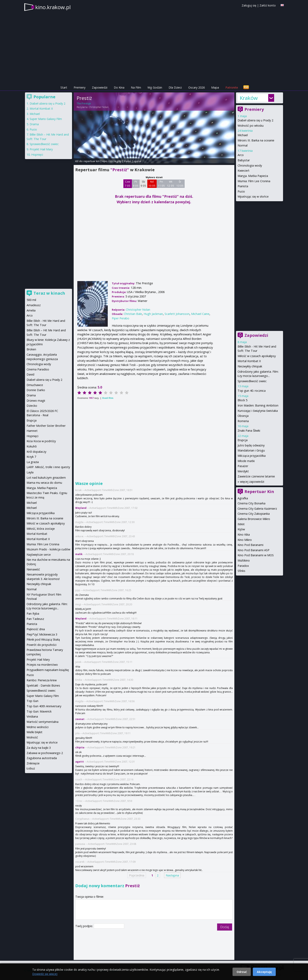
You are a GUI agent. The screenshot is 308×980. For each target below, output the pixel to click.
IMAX (241, 524)
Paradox (243, 566)
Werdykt (243, 471)
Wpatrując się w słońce (253, 196)
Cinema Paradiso (38, 369)
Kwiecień (243, 171)
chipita (80, 747)
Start (64, 87)
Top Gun (32, 701)
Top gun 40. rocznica (252, 391)
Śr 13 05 (180, 184)
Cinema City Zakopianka (254, 514)
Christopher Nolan (99, 107)
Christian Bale (133, 314)
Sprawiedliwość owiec (252, 381)
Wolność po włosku (251, 126)
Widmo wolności (38, 727)
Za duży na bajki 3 (39, 748)
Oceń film (108, 398)
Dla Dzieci (175, 87)
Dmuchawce (35, 385)
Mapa (215, 87)
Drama (34, 124)
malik (79, 554)
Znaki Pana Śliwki (249, 431)
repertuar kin (92, 161)
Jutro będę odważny (251, 445)
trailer (128, 161)
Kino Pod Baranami (250, 545)
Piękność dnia (36, 629)
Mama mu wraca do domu (44, 483)
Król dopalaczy (36, 452)
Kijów (241, 529)
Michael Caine (200, 314)
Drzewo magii (36, 401)
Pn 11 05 (161, 184)
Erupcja (243, 440)
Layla (30, 472)
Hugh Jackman (153, 314)
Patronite (232, 87)
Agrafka (243, 498)
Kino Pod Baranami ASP (254, 550)
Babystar (244, 160)
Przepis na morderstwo (42, 665)
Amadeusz (34, 305)
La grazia (33, 462)
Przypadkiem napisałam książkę (48, 670)
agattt (80, 762)
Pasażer (243, 466)
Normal (243, 145)
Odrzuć (242, 972)
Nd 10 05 (152, 184)
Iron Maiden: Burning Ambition (258, 405)
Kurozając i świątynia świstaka (258, 411)
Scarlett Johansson (177, 314)
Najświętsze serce (39, 555)
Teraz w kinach (49, 293)
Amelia (31, 310)
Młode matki (246, 461)
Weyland (81, 508)
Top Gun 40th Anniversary (44, 706)
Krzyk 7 (31, 457)
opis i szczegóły (112, 161)
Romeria (243, 421)
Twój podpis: (85, 926)
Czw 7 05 (128, 184)
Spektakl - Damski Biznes (43, 685)
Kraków (249, 98)
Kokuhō (32, 446)
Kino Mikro (245, 540)
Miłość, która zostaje (41, 529)
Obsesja (243, 416)
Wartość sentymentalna (43, 722)
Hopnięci (37, 155)
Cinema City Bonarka (251, 503)
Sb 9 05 (143, 184)
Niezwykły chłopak (250, 366)
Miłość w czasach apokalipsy (257, 356)
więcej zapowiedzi (252, 482)
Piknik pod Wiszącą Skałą (43, 639)
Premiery (80, 87)
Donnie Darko (36, 390)
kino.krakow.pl (53, 7)
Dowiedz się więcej (45, 974)
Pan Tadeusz (35, 619)
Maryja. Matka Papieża (253, 176)
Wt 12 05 (171, 184)
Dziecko (32, 406)
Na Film (136, 87)
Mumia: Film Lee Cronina (254, 181)
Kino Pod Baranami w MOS (256, 555)
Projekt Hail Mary (41, 149)
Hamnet (32, 431)
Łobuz (31, 768)
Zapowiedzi (100, 87)
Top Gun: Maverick (39, 711)
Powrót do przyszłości (41, 645)
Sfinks (241, 571)
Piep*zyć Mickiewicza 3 (42, 634)
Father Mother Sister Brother (46, 426)
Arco (241, 155)
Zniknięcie (33, 763)
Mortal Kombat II (249, 361)
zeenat (80, 719)
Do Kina (119, 87)
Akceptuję (264, 972)
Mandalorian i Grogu (251, 450)
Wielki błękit (34, 732)
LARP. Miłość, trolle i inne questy (48, 467)
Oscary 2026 (197, 87)
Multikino (244, 560)
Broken (31, 349)
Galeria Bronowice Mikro (254, 519)
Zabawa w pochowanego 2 (45, 753)
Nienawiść (33, 569)
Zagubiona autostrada (42, 758)
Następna (172, 875)
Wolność (32, 737)
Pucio (241, 191)
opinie (138, 161)
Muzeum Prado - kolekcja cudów (48, 549)
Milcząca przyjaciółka (252, 456)
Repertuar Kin (259, 492)
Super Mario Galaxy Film (46, 119)
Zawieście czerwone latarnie (256, 476)
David (30, 374)
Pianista (243, 186)
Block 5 (242, 400)
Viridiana (32, 716)
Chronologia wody (250, 165)
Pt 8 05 (136, 184)
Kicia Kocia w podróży (41, 441)
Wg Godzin (155, 87)
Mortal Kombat (37, 534)
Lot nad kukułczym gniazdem (46, 478)
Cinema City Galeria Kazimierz (257, 509)
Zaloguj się (249, 5)
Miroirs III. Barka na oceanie (256, 140)
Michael (243, 135)
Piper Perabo (121, 318)
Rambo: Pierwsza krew (42, 680)
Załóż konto (268, 5)
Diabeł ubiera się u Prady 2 (255, 120)
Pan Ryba (33, 614)
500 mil (31, 300)
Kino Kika (244, 534)
